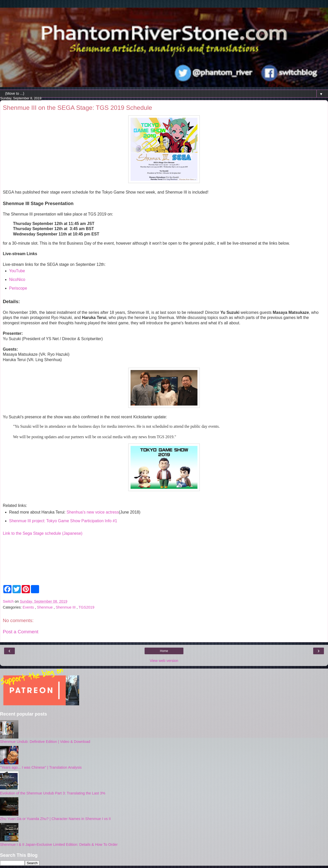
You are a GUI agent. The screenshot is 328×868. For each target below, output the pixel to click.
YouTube (17, 271)
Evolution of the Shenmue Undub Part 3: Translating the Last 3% (53, 793)
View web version (164, 661)
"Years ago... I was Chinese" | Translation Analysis (41, 767)
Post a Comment (21, 632)
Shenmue (45, 607)
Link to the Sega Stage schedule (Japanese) (43, 533)
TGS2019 (87, 607)
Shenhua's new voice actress (93, 512)
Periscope (18, 288)
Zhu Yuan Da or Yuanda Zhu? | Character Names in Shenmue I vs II (55, 819)
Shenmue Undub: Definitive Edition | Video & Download (45, 742)
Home (164, 651)
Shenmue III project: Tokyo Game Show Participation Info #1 (63, 521)
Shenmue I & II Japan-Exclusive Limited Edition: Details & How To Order (59, 845)
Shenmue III (66, 607)
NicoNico (17, 280)
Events (29, 607)
